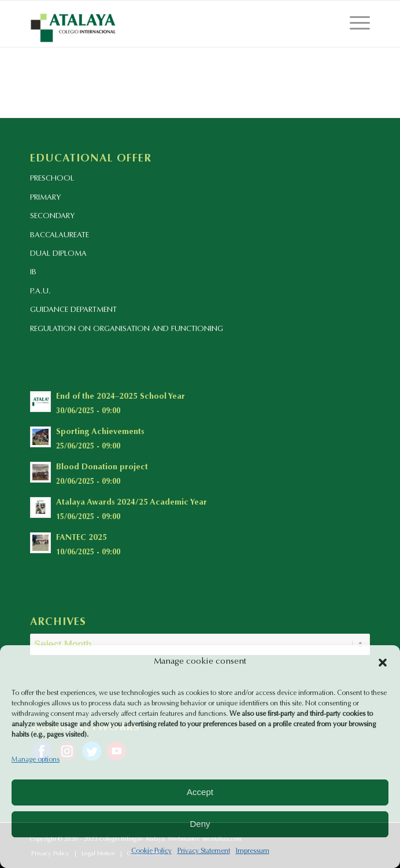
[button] (383, 663)
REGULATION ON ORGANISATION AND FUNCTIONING (127, 329)
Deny (200, 824)
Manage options (36, 760)
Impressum (253, 851)
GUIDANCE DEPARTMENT (73, 310)
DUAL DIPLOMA (58, 254)
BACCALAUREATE (60, 235)
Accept (200, 792)
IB (33, 272)
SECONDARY (52, 216)
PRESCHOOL (52, 179)
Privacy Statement (204, 851)
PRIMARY (45, 198)
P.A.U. (40, 291)
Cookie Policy (151, 851)
